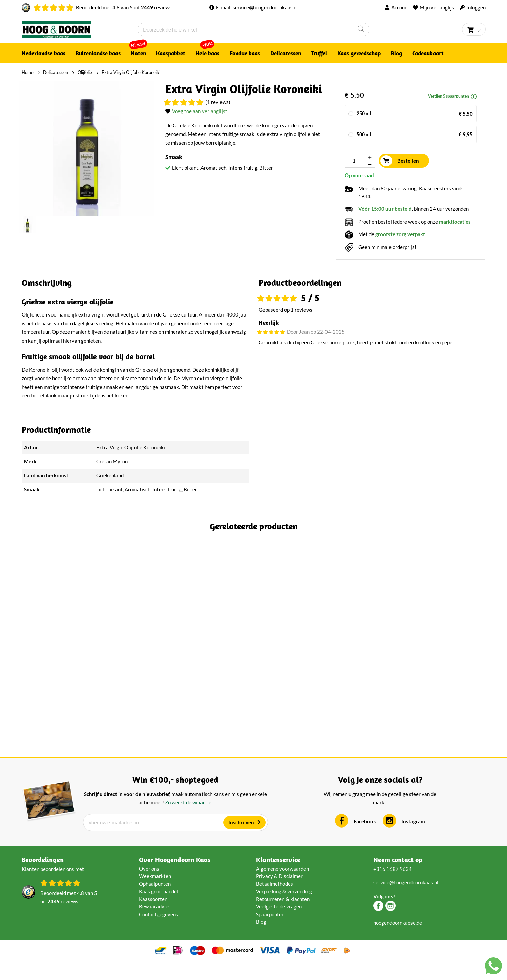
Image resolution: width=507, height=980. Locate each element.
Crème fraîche (429, 630)
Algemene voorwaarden (282, 886)
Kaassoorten (153, 916)
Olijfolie (85, 72)
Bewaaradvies (155, 924)
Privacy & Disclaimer (279, 893)
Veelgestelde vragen (279, 924)
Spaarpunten (270, 932)
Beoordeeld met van (124, 7)
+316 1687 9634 (393, 886)
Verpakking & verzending (284, 908)
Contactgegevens (159, 932)
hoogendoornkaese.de (398, 940)
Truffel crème (78, 630)
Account (400, 7)
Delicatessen (56, 72)
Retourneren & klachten (283, 916)
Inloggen (476, 7)
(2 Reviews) (215, 651)
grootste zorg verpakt (400, 234)
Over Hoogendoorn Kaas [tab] (175, 877)
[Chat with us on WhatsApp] (493, 967)
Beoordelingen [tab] (43, 877)
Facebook (365, 839)
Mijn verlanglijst (438, 7)
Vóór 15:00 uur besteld (385, 209)
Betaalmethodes (274, 901)
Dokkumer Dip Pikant (312, 630)
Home (28, 72)
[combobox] (253, 29)
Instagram (413, 839)
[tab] (372, 283)
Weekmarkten (155, 893)
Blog (261, 939)
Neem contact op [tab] (398, 877)
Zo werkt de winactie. (189, 820)
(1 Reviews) (218, 102)
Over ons (149, 886)
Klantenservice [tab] (278, 877)
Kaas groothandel (159, 908)
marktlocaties (455, 222)
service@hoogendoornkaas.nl (265, 7)
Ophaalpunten (155, 901)
